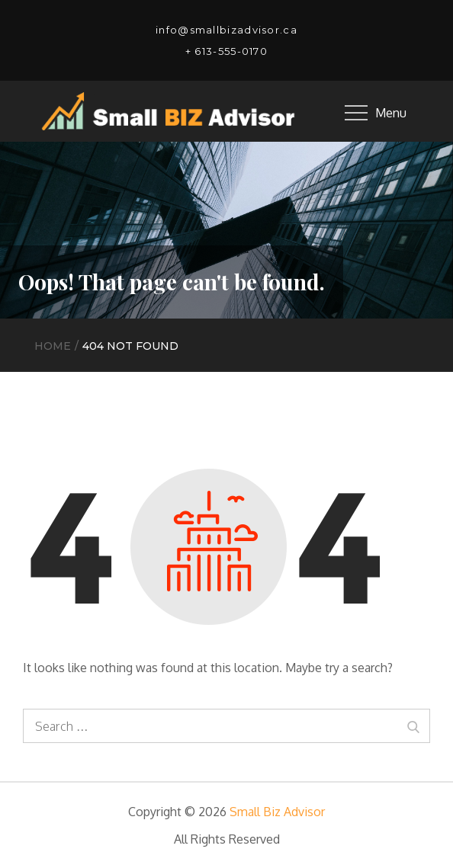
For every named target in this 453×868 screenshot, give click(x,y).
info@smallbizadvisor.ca (226, 30)
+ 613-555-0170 (226, 51)
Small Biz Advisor (277, 812)
